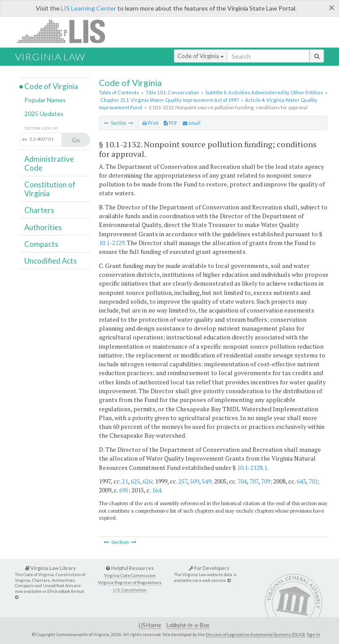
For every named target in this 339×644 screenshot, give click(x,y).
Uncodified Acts (51, 261)
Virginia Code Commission (130, 575)
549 (206, 481)
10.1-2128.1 (252, 467)
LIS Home (150, 625)
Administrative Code (49, 163)
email (192, 123)
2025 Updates (44, 114)
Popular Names (45, 100)
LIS (66, 31)
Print (151, 123)
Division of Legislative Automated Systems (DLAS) (255, 634)
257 (183, 481)
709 (266, 481)
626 (147, 481)
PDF (171, 123)
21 (125, 481)
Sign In (313, 634)
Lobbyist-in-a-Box (188, 625)
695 (124, 490)
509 (194, 481)
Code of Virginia (201, 56)
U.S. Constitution (130, 590)
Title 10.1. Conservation (172, 92)
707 (254, 481)
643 (301, 481)
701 (313, 481)
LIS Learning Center (89, 8)
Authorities (43, 227)
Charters (39, 210)
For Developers (209, 568)
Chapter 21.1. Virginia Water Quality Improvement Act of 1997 (169, 100)
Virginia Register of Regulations (130, 583)
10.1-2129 (112, 243)
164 (156, 490)
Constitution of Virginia (50, 189)
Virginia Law (50, 57)
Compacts (41, 244)
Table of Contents (119, 92)
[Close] (332, 7)
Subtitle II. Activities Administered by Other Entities (264, 92)
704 (242, 481)
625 (135, 481)
